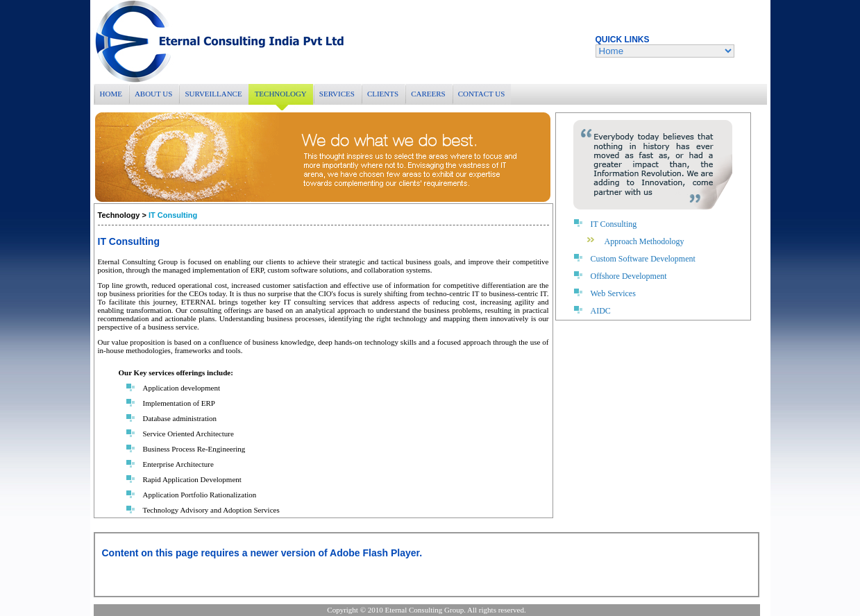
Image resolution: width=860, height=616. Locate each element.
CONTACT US (482, 94)
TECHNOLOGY (281, 94)
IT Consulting (614, 224)
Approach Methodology (644, 241)
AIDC (601, 311)
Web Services (613, 293)
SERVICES (337, 94)
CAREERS (428, 94)
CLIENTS (383, 94)
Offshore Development (629, 276)
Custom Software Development (643, 259)
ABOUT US (154, 94)
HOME (111, 94)
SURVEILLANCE (213, 94)
